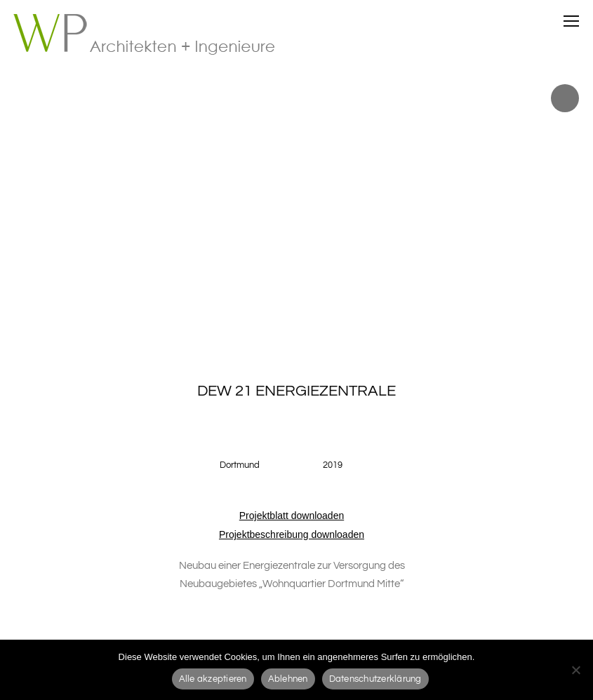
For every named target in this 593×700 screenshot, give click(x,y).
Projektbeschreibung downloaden (292, 534)
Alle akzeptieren (213, 679)
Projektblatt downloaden (292, 516)
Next (579, 210)
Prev (14, 210)
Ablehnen (288, 679)
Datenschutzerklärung (375, 679)
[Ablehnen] (575, 670)
